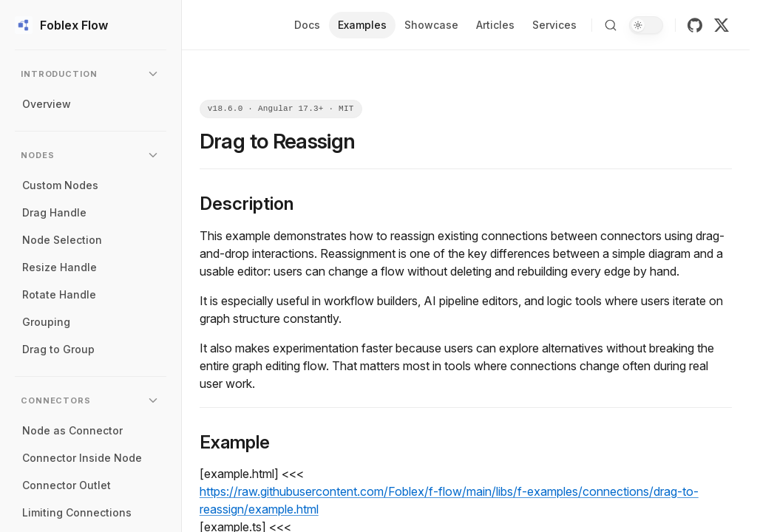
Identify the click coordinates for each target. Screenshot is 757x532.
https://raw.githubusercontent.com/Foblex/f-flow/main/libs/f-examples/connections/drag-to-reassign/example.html (449, 500)
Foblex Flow (61, 25)
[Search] (611, 25)
